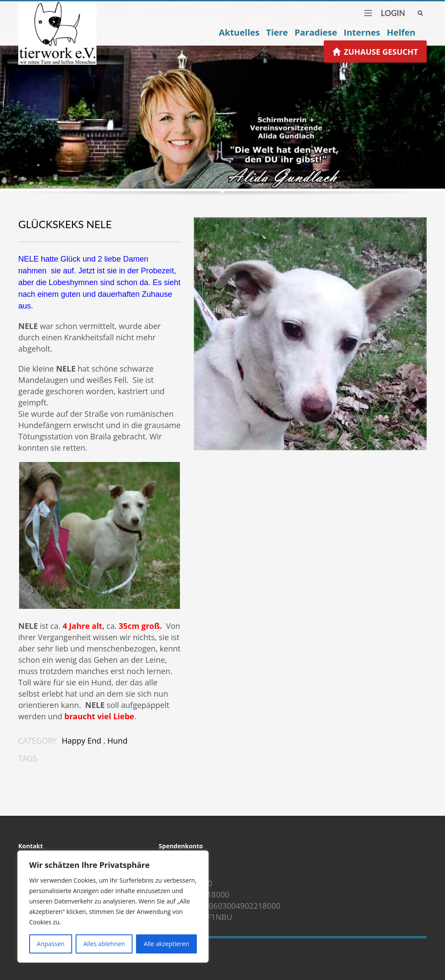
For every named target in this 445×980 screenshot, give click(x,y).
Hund (117, 741)
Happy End (81, 741)
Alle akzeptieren (166, 944)
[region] (113, 907)
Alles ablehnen (104, 944)
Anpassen (51, 944)
